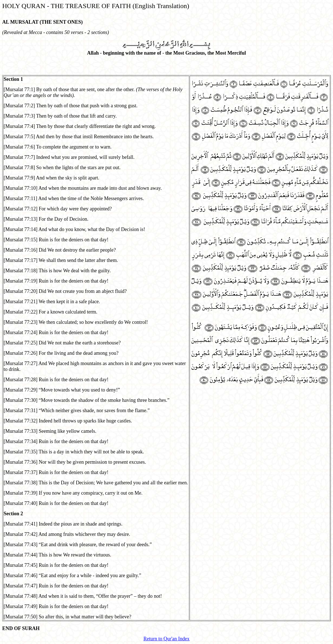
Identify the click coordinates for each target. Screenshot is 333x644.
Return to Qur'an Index (166, 639)
